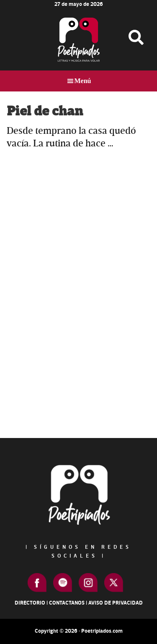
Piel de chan (45, 111)
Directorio (30, 603)
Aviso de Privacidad (116, 603)
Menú (83, 81)
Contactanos (67, 603)
